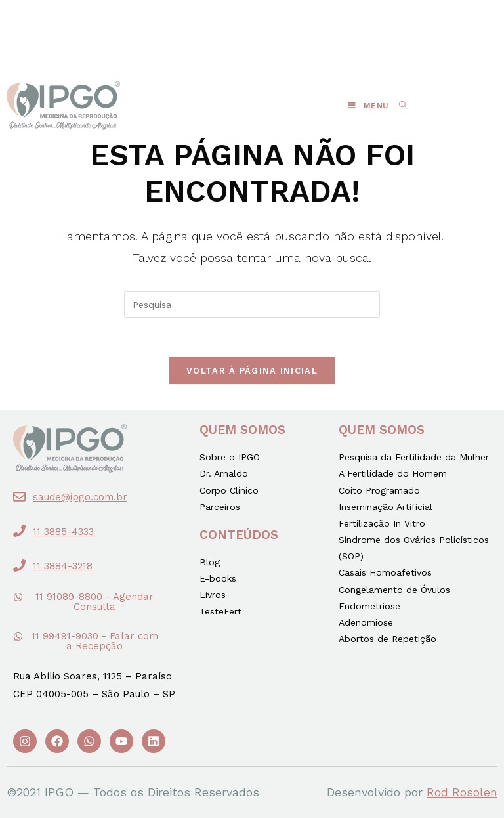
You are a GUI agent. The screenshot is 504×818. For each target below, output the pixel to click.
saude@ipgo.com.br (80, 497)
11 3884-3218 (63, 566)
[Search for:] (398, 106)
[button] (178, 24)
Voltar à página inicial (252, 371)
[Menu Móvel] (369, 106)
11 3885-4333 (63, 532)
